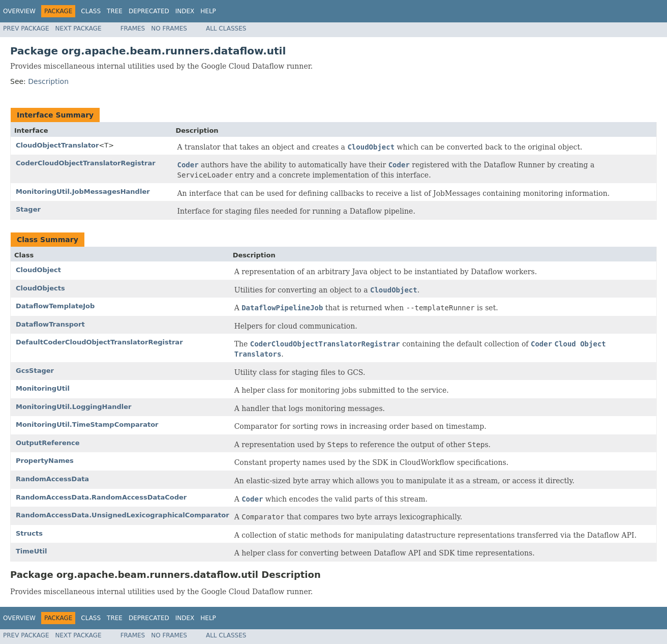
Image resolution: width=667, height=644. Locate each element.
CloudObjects (40, 288)
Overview (19, 11)
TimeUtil (31, 551)
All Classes (226, 28)
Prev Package (26, 28)
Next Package (79, 28)
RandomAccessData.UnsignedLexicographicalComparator (123, 515)
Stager (28, 209)
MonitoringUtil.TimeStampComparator (87, 425)
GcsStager (35, 371)
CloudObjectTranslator (57, 145)
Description (48, 81)
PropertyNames (45, 461)
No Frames (169, 28)
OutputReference (48, 443)
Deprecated (149, 11)
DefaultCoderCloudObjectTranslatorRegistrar (99, 342)
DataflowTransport (50, 324)
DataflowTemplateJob (55, 306)
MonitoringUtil (43, 388)
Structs (29, 533)
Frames (133, 28)
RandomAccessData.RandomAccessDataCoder (101, 497)
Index (185, 11)
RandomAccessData (52, 479)
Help (208, 11)
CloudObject (38, 270)
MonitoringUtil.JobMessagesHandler (83, 192)
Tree (115, 11)
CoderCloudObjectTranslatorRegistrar (86, 163)
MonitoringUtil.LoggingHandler (74, 407)
